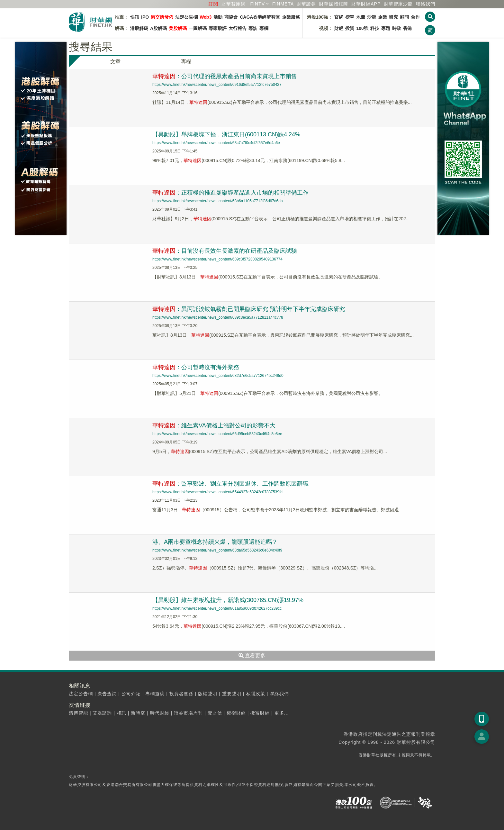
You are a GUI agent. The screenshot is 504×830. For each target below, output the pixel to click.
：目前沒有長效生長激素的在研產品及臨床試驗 (225, 251)
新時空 (138, 713)
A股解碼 (158, 28)
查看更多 (252, 656)
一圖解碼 (198, 28)
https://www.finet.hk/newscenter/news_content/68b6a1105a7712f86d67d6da (218, 201)
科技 (375, 28)
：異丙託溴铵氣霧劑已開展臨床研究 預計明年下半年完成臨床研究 (249, 309)
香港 (408, 28)
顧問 (404, 17)
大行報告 (238, 28)
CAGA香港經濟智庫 (260, 17)
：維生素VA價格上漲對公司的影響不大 (214, 425)
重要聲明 (232, 694)
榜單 (350, 17)
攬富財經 (260, 713)
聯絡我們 (426, 4)
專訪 (253, 28)
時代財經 (160, 713)
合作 (415, 17)
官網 (339, 17)
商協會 (231, 17)
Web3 (206, 17)
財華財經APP (366, 4)
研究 (393, 17)
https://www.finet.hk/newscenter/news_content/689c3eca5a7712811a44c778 (218, 317)
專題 (386, 28)
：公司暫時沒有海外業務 (196, 367)
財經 (339, 28)
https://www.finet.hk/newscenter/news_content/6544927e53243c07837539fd (217, 492)
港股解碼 (139, 28)
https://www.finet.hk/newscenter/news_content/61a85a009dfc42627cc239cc (217, 608)
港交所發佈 (162, 17)
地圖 (361, 17)
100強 (362, 28)
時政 (397, 28)
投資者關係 (181, 694)
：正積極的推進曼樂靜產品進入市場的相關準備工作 (230, 193)
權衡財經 (236, 713)
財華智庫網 (234, 4)
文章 (115, 62)
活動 (218, 17)
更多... (282, 713)
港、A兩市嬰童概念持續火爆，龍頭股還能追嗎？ (215, 542)
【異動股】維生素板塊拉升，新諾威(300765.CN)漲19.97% (228, 600)
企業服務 (291, 17)
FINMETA (283, 4)
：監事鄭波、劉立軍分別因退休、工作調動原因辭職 (230, 484)
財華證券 (306, 4)
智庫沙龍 (398, 4)
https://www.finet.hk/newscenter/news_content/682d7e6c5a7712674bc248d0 (218, 376)
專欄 (264, 28)
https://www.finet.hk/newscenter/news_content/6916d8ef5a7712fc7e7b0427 (217, 85)
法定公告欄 (186, 17)
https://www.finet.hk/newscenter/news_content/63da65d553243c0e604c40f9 (217, 550)
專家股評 (218, 28)
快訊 (135, 17)
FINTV (258, 4)
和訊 (122, 713)
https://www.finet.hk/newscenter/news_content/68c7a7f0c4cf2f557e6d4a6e (216, 143)
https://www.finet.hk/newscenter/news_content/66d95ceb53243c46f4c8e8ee (217, 434)
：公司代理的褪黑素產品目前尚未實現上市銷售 (225, 76)
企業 (382, 17)
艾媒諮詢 (102, 713)
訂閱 (213, 4)
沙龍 (372, 17)
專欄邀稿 (155, 694)
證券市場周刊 (188, 713)
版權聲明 (208, 694)
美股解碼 (178, 28)
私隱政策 (256, 694)
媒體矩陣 (334, 4)
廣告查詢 (107, 694)
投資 (350, 28)
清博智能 (78, 713)
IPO (145, 17)
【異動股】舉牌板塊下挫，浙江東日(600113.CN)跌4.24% (226, 134)
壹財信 (215, 713)
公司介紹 (131, 694)
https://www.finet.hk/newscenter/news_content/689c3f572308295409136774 (217, 259)
